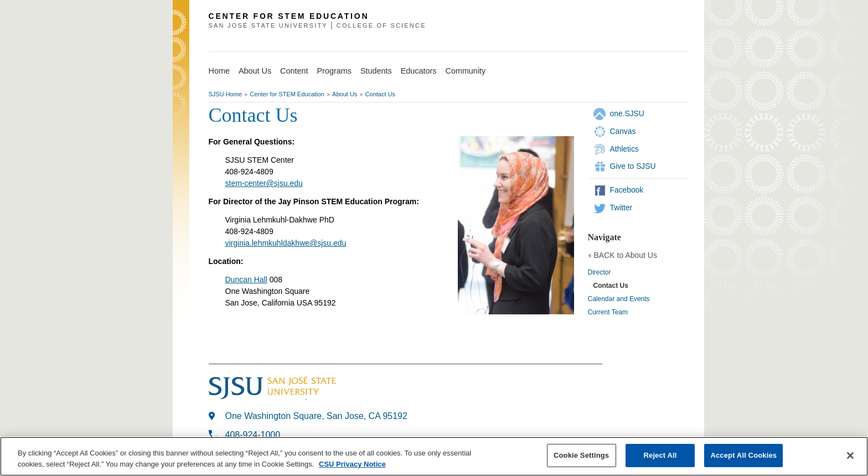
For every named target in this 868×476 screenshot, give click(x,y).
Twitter (621, 208)
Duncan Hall (246, 280)
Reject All (660, 455)
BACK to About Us (626, 255)
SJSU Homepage (181, 37)
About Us (255, 71)
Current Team (608, 312)
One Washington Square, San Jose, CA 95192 (316, 416)
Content (294, 71)
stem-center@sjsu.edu (264, 183)
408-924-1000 (253, 435)
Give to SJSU (633, 166)
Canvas (623, 131)
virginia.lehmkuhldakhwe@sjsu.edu (286, 243)
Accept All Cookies (743, 455)
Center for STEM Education (287, 94)
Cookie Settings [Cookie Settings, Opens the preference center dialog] (581, 455)
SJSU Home (226, 94)
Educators (419, 71)
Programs (334, 71)
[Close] (850, 456)
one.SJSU (627, 113)
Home (219, 71)
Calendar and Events (619, 299)
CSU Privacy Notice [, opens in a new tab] (352, 464)
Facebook (627, 190)
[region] (434, 456)
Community (466, 71)
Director (600, 272)
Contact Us (380, 94)
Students (376, 71)
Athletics (624, 149)
